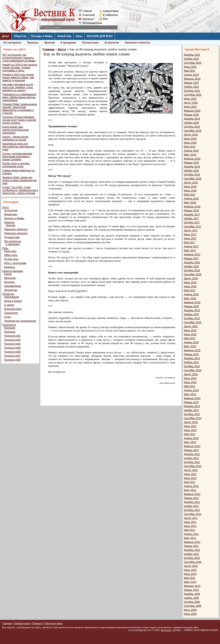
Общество (20, 36)
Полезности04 (12, 344)
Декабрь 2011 (192, 502)
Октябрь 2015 (192, 318)
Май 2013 (189, 434)
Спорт (8, 317)
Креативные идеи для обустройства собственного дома (18, 147)
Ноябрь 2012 (191, 458)
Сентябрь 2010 (193, 562)
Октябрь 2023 (192, 91)
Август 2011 (191, 518)
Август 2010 (191, 566)
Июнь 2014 (190, 382)
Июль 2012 (190, 474)
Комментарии (111, 11)
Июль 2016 (190, 282)
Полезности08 (12, 360)
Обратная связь (53, 623)
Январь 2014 (191, 402)
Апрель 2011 (191, 534)
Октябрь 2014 (192, 366)
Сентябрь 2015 (193, 322)
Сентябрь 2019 (193, 131)
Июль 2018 (190, 187)
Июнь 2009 (190, 614)
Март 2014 (190, 394)
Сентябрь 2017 (193, 227)
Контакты (88, 19)
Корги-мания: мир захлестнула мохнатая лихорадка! (15, 130)
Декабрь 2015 (192, 310)
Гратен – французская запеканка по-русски (15, 138)
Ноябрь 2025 (191, 59)
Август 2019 (191, 135)
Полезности (9, 325)
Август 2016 (191, 278)
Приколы (33, 43)
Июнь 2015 (190, 334)
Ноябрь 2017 (191, 219)
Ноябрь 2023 (191, 87)
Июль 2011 (190, 522)
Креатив (50, 43)
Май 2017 (189, 243)
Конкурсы (10, 267)
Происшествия (13, 309)
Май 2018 (189, 195)
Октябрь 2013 (192, 414)
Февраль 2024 (192, 79)
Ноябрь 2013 (191, 410)
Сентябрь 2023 (193, 95)
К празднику (68, 43)
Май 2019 (189, 147)
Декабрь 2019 (192, 119)
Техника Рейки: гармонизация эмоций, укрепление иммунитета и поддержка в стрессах (20, 109)
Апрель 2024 (191, 75)
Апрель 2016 (191, 294)
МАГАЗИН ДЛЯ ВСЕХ (100, 36)
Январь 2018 (191, 211)
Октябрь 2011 (192, 510)
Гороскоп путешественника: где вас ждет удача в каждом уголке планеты (19, 120)
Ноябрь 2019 (191, 123)
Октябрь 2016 (192, 271)
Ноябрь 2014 (191, 362)
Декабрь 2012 (192, 454)
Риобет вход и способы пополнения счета (16, 165)
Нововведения (13, 286)
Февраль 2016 (192, 302)
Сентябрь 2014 (193, 370)
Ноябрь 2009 (191, 598)
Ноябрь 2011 (191, 506)
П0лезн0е (10, 328)
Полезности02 (12, 336)
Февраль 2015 (192, 350)
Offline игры (11, 255)
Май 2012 (189, 482)
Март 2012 (190, 490)
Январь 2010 (191, 590)
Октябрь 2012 (192, 462)
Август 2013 (191, 422)
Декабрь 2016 (192, 263)
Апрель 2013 (191, 438)
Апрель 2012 (191, 486)
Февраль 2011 (192, 542)
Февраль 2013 (192, 446)
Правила (37, 623)
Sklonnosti (10, 278)
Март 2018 (190, 203)
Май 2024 (189, 71)
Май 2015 (189, 338)
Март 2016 (190, 298)
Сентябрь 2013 (193, 418)
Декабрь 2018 (192, 167)
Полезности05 (12, 348)
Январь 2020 (191, 115)
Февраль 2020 (192, 111)
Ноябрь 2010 (191, 554)
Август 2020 (191, 103)
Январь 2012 (191, 498)
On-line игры (11, 259)
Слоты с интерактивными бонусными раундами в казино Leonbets (17, 157)
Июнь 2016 (190, 286)
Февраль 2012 (192, 494)
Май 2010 (189, 578)
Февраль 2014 (192, 398)
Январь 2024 (191, 83)
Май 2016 (189, 290)
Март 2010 (190, 582)
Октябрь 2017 (192, 223)
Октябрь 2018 (192, 175)
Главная (87, 11)
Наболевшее (12, 297)
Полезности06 (12, 352)
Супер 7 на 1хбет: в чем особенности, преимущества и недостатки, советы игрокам (20, 190)
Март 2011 (190, 538)
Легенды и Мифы (42, 36)
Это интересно (12, 43)
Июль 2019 (190, 139)
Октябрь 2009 (192, 602)
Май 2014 (189, 386)
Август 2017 (191, 231)
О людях (9, 305)
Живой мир (64, 36)
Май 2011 (189, 530)
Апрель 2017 (191, 247)
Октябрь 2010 (192, 558)
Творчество (11, 290)
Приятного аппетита (137, 43)
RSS (105, 19)
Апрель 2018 (191, 199)
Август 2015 (191, 326)
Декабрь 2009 (192, 594)
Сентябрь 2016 (193, 274)
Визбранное (111, 15)
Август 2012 (191, 470)
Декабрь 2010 (192, 550)
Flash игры (10, 251)
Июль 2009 (190, 610)
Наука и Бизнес (13, 301)
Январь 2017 (191, 259)
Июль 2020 (190, 107)
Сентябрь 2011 (193, 514)
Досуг (6, 36)
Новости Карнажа (13, 271)
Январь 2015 (191, 354)
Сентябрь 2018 (193, 179)
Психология (11, 313)
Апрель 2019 (191, 151)
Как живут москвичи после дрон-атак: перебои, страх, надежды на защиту (18, 87)
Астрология (112, 43)
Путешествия (90, 43)
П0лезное (10, 332)
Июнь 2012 (190, 478)
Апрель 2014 (191, 390)
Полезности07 (12, 356)
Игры (79, 36)
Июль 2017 (190, 235)
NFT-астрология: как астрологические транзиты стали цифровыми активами (19, 58)
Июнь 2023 (190, 99)
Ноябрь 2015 (191, 314)
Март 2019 (190, 155)
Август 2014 (191, 374)
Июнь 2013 (190, 430)
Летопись (9, 282)
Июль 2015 (190, 330)
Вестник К (166, 630)
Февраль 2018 (192, 207)
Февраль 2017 (192, 255)
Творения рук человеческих (20, 321)
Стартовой (89, 15)
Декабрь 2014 (192, 358)
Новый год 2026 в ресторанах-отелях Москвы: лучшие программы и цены (20, 68)
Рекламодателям (91, 23)
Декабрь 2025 (192, 55)
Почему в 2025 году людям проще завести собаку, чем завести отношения (18, 78)
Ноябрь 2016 (191, 267)
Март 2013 (190, 442)
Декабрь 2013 (192, 406)
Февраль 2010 (192, 586)
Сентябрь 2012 (193, 466)
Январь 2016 (191, 306)
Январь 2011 (191, 546)
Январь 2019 (191, 163)
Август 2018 (191, 183)
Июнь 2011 (190, 526)
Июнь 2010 (190, 574)
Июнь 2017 (190, 239)
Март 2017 (190, 251)
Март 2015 (190, 346)
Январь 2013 (191, 450)
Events (8, 274)
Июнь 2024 (190, 67)
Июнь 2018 (190, 191)
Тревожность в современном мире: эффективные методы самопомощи (19, 97)
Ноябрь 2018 (191, 171)
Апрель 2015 (191, 342)
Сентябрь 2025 (193, 63)
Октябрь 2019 (192, 127)
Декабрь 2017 (192, 215)
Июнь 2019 (190, 143)
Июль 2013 (190, 426)
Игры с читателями (15, 263)
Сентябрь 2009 (193, 606)
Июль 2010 (190, 570)
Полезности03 (12, 340)
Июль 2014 (190, 378)
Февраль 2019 (192, 159)
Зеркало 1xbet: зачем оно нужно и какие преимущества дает (19, 180)
